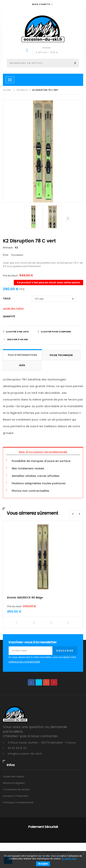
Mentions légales (14, 783)
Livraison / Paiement (16, 796)
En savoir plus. (69, 859)
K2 (17, 247)
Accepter (43, 864)
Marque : (9, 247)
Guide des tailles (13, 776)
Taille (7, 298)
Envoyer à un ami (17, 339)
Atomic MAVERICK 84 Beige (25, 598)
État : (6, 255)
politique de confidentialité (24, 662)
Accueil (7, 90)
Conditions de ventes (16, 789)
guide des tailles (13, 308)
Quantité (9, 316)
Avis (22, 365)
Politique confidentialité (18, 802)
